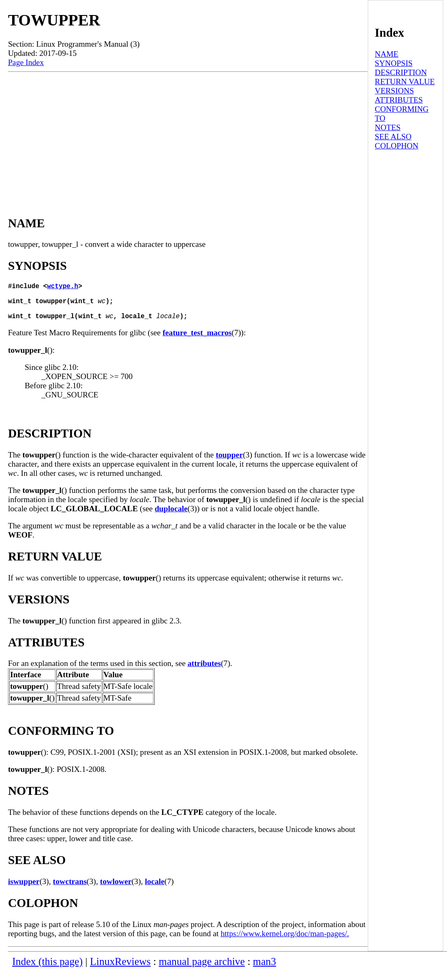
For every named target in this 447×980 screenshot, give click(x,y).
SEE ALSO (393, 137)
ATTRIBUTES (399, 100)
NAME (387, 54)
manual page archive (202, 970)
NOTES (388, 127)
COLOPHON (397, 146)
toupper (229, 463)
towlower (116, 890)
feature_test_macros (197, 341)
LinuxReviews (121, 970)
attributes (204, 672)
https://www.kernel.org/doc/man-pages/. (285, 942)
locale (154, 890)
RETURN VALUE (405, 82)
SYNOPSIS (394, 63)
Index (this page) (47, 970)
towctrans (70, 890)
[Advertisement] (188, 135)
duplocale (171, 517)
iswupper (24, 890)
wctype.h (63, 287)
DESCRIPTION (401, 72)
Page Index (26, 62)
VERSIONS (394, 91)
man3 (265, 970)
